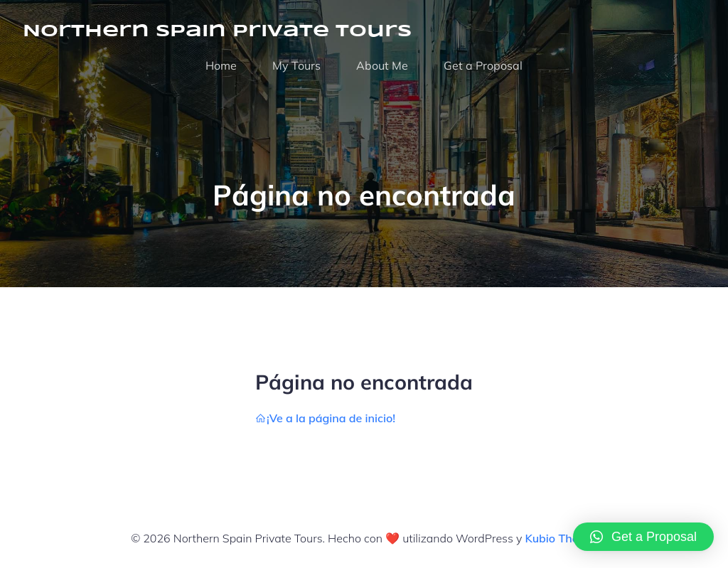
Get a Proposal (483, 65)
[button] (643, 537)
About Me (382, 65)
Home (221, 65)
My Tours (296, 65)
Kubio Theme (560, 538)
